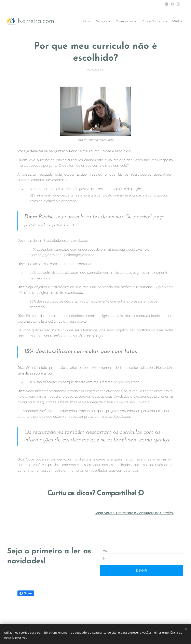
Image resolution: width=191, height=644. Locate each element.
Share (26, 593)
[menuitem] (79, 21)
